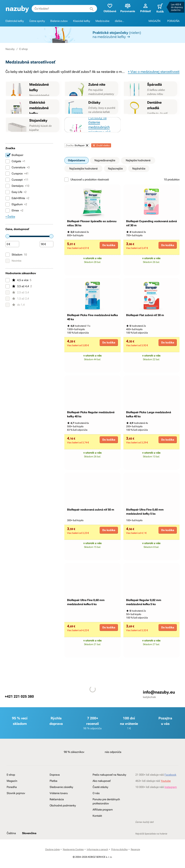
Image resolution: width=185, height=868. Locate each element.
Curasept (17, 200)
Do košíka (109, 281)
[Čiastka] (12, 264)
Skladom (16, 275)
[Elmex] (8, 231)
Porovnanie (125, 8)
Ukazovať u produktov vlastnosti (87, 200)
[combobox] (63, 9)
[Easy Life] (8, 212)
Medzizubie (102, 21)
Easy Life (16, 212)
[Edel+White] (8, 218)
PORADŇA (173, 21)
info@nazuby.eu (158, 790)
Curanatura (18, 187)
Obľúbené (107, 8)
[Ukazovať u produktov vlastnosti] (66, 200)
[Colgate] (8, 181)
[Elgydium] (8, 224)
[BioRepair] (8, 175)
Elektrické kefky (15, 21)
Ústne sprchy (37, 21)
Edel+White (17, 218)
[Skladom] (8, 275)
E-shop (24, 49)
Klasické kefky (82, 21)
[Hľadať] (89, 9)
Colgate (15, 181)
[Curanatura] (8, 187)
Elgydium (16, 224)
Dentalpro (17, 206)
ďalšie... (119, 21)
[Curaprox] (8, 194)
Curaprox (17, 194)
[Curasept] (8, 200)
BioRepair (14, 175)
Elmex (14, 231)
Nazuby (10, 49)
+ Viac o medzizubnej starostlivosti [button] (154, 72)
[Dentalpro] (8, 206)
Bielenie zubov (59, 21)
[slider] (8, 256)
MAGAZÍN (154, 21)
